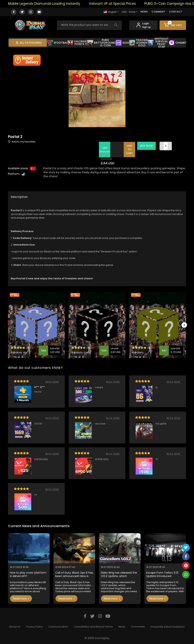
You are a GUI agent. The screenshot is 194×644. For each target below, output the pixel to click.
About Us (15, 627)
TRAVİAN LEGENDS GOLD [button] (138, 43)
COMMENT (158, 12)
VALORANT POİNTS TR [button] (78, 43)
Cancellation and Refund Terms (93, 627)
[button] (173, 25)
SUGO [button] (123, 43)
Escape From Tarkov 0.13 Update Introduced (162, 574)
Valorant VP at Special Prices (119, 4)
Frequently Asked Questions (168, 627)
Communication (58, 627)
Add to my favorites (22, 142)
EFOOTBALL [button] (58, 43)
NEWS (144, 12)
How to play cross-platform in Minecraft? (28, 574)
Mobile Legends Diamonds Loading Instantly (51, 4)
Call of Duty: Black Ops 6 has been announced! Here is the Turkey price (74, 574)
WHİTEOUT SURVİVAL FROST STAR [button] (158, 43)
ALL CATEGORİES (29, 43)
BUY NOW (147, 146)
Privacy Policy (34, 627)
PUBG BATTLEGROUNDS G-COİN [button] (102, 43)
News (122, 627)
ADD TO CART (130, 150)
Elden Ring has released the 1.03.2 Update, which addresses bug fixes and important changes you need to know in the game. (119, 574)
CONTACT (176, 12)
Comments (138, 627)
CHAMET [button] (178, 43)
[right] (186, 325)
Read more (21, 599)
